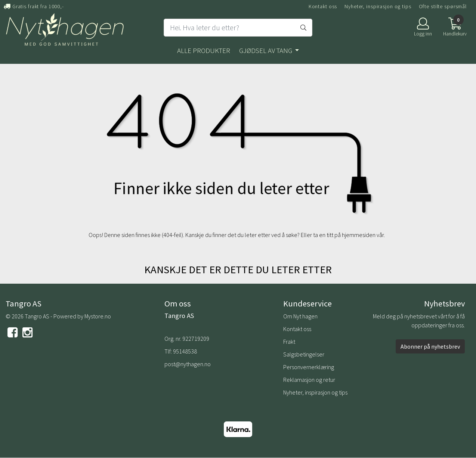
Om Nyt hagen (300, 316)
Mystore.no (98, 316)
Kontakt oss (323, 6)
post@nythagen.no (188, 364)
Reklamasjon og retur (309, 380)
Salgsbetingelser (304, 354)
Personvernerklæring (309, 367)
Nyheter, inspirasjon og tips (378, 6)
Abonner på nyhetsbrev (430, 346)
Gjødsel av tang (266, 50)
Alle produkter (204, 50)
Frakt (289, 342)
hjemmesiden (359, 235)
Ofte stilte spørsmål (443, 6)
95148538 (185, 351)
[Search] (238, 28)
